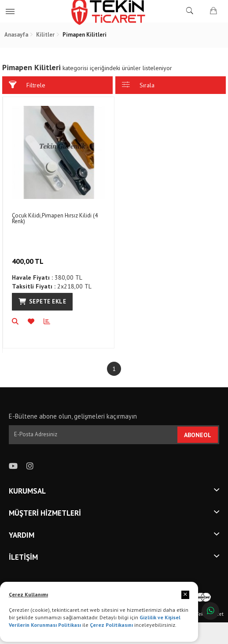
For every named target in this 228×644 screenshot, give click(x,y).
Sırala (138, 85)
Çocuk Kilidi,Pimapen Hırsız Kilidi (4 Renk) (55, 218)
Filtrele (27, 85)
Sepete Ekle (42, 301)
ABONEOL (198, 435)
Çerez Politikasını (111, 625)
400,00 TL (29, 255)
